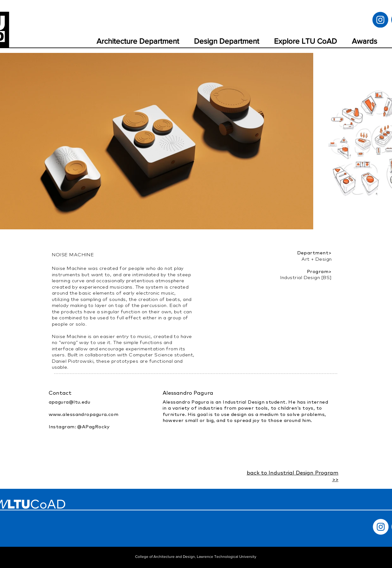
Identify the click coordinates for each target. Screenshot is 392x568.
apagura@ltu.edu (70, 402)
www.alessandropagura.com (84, 414)
